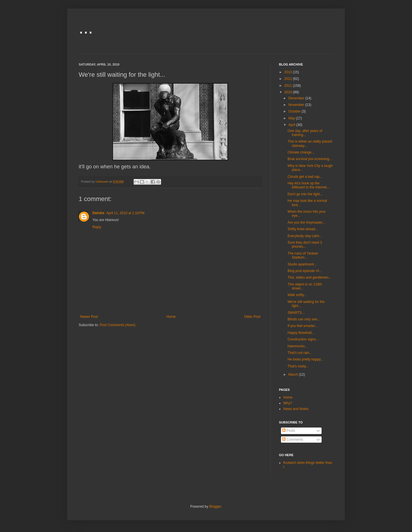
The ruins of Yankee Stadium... (303, 255)
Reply (97, 227)
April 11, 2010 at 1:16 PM (125, 213)
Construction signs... (303, 339)
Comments (293, 440)
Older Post (252, 317)
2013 (289, 72)
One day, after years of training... (305, 133)
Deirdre (98, 213)
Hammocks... (298, 346)
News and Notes (296, 409)
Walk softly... (297, 295)
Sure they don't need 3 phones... (305, 245)
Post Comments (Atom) (117, 325)
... (86, 28)
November (297, 105)
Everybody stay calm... (305, 236)
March (294, 375)
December (297, 98)
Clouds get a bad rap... (305, 177)
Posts (289, 431)
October (295, 111)
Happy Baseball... (301, 333)
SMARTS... (296, 313)
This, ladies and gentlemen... (309, 277)
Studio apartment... (302, 264)
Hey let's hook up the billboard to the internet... (309, 185)
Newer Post (89, 317)
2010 (289, 92)
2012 (289, 79)
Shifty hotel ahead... (303, 229)
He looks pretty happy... (305, 359)
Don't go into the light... (305, 194)
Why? (288, 403)
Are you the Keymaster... (306, 222)
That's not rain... (300, 353)
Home (171, 317)
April (292, 125)
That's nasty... (298, 366)
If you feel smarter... (303, 326)
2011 (289, 86)
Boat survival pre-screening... (310, 159)
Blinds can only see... (304, 319)
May (292, 118)
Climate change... (301, 152)
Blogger (215, 507)
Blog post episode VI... (305, 271)
